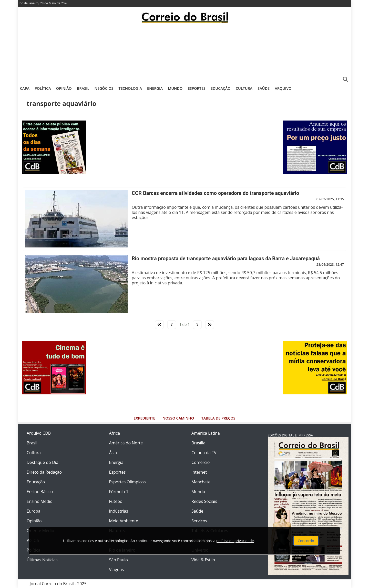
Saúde (264, 88)
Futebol (116, 501)
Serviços (199, 521)
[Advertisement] (184, 53)
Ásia (113, 453)
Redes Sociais (204, 501)
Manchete (201, 482)
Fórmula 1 (119, 492)
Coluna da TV (204, 453)
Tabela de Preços (218, 418)
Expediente (145, 418)
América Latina (206, 433)
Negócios (104, 88)
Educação (221, 88)
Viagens (117, 570)
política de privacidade (235, 541)
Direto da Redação (44, 472)
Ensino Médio (40, 501)
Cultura (244, 88)
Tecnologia (130, 88)
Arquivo (283, 88)
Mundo (175, 88)
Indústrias (119, 511)
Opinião (64, 88)
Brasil (83, 88)
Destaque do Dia (43, 462)
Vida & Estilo (203, 560)
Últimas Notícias (42, 560)
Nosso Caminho (178, 418)
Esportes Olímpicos (127, 482)
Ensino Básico (40, 492)
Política (43, 88)
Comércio (201, 462)
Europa (34, 511)
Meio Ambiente (124, 521)
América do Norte (126, 443)
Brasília (198, 443)
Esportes (196, 88)
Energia (155, 88)
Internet (199, 472)
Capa (25, 88)
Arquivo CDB (39, 433)
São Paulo (119, 560)
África (115, 433)
